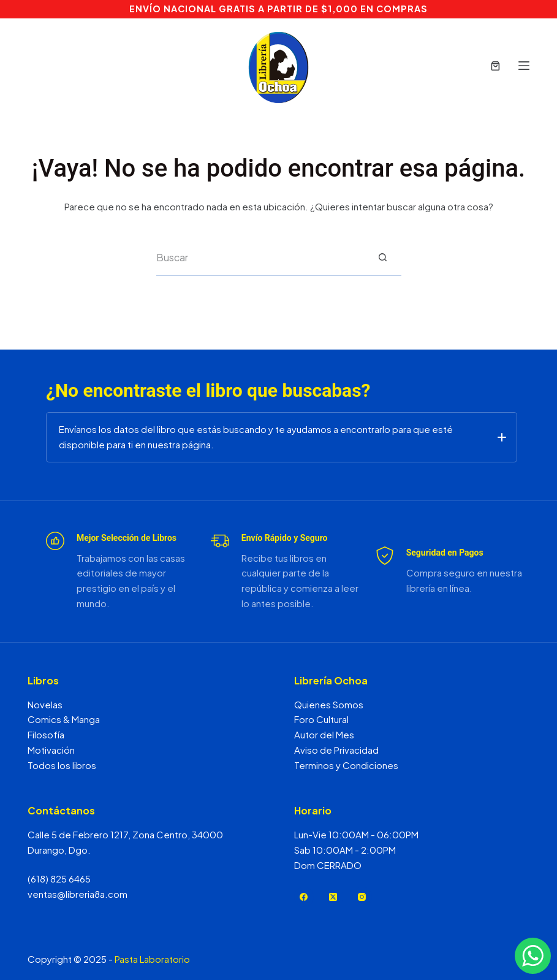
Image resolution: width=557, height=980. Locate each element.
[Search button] (383, 258)
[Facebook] (304, 897)
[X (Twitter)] (333, 897)
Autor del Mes (324, 734)
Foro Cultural (321, 719)
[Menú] (524, 66)
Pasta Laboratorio (152, 959)
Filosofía (46, 734)
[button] (282, 437)
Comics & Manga (64, 719)
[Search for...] (260, 258)
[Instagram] (362, 897)
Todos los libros (62, 765)
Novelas (45, 704)
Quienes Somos (329, 704)
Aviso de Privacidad (336, 750)
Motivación (51, 750)
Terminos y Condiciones (346, 765)
